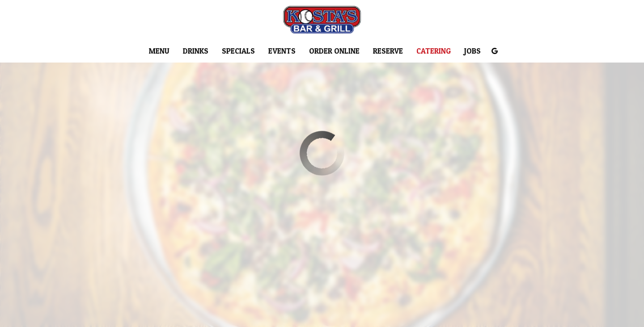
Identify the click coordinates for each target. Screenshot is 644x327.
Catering (434, 51)
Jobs (472, 51)
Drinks (196, 51)
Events (282, 51)
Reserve (388, 51)
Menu (159, 51)
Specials (238, 51)
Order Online (334, 51)
